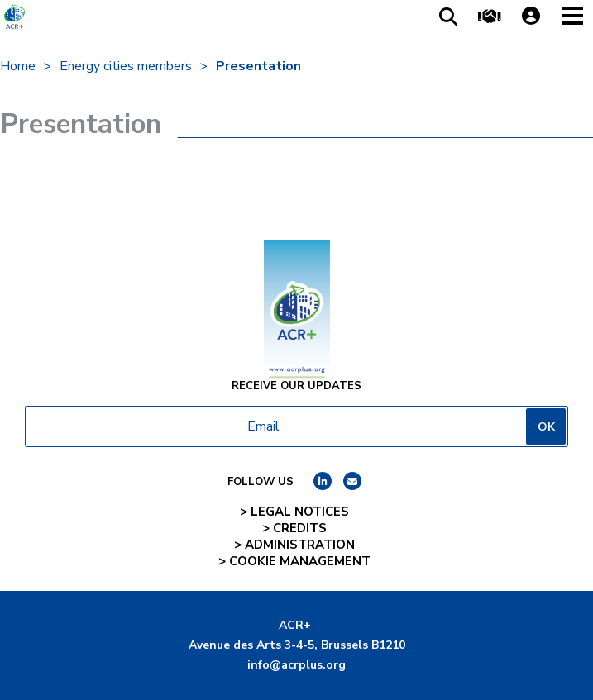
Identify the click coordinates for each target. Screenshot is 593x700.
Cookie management (300, 561)
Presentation (258, 66)
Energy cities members (126, 66)
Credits (300, 528)
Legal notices (300, 512)
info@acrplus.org (296, 665)
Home (18, 66)
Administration (300, 545)
